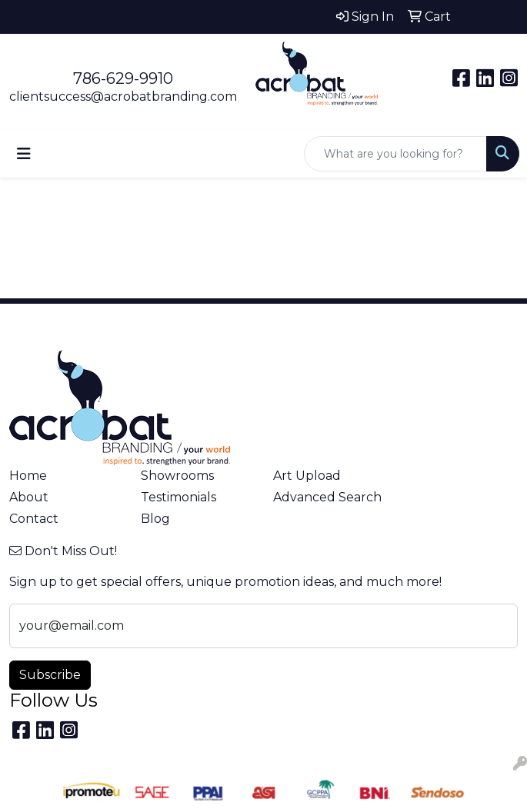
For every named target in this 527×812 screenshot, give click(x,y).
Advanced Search (327, 497)
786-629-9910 (123, 78)
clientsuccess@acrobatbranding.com (123, 97)
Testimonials (178, 497)
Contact (34, 519)
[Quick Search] (395, 154)
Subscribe (50, 675)
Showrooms (177, 476)
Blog (155, 519)
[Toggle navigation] (24, 154)
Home (28, 476)
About (29, 497)
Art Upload (307, 476)
